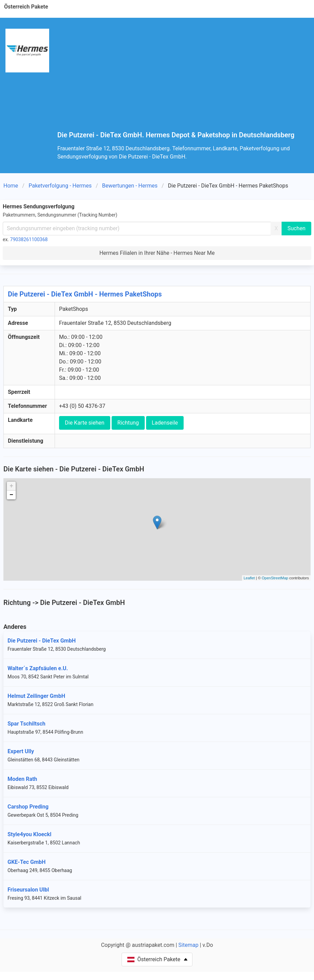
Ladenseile (165, 423)
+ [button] (11, 486)
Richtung (128, 423)
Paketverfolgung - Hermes (60, 186)
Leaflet (249, 578)
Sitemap (189, 945)
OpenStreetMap (275, 578)
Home (11, 186)
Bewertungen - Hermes (130, 186)
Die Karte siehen (85, 423)
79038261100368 (29, 239)
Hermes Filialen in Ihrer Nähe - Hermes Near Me (157, 253)
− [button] (11, 495)
